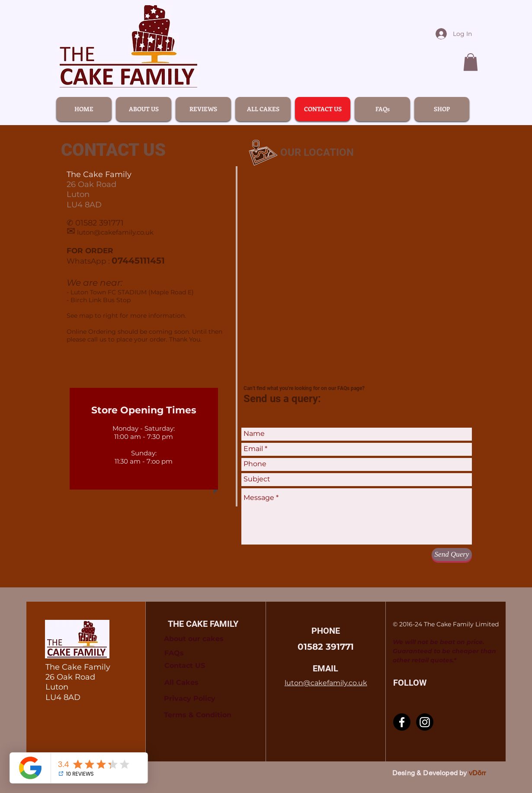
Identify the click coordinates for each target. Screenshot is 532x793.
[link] (471, 62)
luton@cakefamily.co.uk (115, 232)
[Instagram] (425, 722)
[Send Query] (452, 554)
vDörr (478, 773)
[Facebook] (402, 722)
